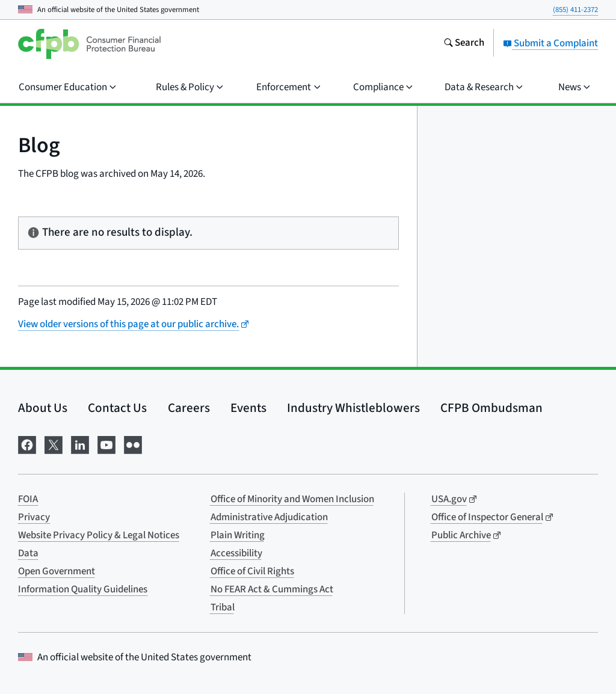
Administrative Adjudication (269, 517)
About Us (43, 408)
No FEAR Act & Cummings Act (272, 589)
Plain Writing (238, 535)
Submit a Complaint (550, 43)
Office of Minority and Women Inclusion (292, 499)
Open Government (57, 571)
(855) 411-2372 (575, 10)
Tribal (223, 607)
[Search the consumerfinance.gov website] (464, 44)
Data (28, 553)
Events (248, 408)
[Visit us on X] (54, 444)
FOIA (28, 499)
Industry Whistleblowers (353, 408)
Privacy (34, 517)
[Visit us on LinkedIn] (80, 444)
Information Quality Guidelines (83, 589)
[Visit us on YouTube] (106, 444)
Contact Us (117, 408)
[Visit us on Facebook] (27, 444)
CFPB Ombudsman (491, 408)
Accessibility (236, 553)
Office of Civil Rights (252, 571)
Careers (189, 408)
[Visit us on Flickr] (133, 444)
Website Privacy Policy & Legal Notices (99, 535)
